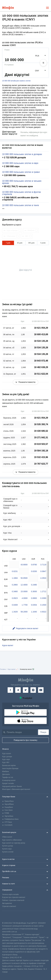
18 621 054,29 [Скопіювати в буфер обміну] (41, 328)
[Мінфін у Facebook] (10, 690)
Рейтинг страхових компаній (13, 900)
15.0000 (24, 591)
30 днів (20, 243)
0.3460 (15, 591)
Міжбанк (6, 771)
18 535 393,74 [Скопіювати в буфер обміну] (41, 424)
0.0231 (15, 571)
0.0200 (34, 571)
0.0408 (15, 605)
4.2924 (43, 578)
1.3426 (15, 612)
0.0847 (43, 571)
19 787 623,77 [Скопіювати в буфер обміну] (41, 464)
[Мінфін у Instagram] (33, 690)
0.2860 (15, 585)
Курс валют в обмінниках (12, 840)
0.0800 (34, 598)
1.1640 (34, 612)
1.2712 (43, 591)
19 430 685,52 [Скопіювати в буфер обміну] (41, 431)
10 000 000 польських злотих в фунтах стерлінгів (22, 193)
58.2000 (24, 612)
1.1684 (15, 578)
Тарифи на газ (8, 777)
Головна (3, 669)
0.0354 (34, 605)
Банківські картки (9, 765)
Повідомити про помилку (26, 740)
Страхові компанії (9, 906)
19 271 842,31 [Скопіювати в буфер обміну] (41, 437)
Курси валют (8, 645)
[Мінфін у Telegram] (18, 690)
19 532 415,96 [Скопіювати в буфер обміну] (41, 457)
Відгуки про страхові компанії (14, 897)
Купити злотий (8, 852)
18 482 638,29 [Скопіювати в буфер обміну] (41, 367)
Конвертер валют (9, 780)
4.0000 (25, 598)
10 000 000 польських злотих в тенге (21, 205)
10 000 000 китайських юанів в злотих (16, 81)
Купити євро (7, 849)
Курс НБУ (6, 762)
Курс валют (7, 754)
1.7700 (25, 605)
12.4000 (24, 585)
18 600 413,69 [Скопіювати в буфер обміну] (41, 334)
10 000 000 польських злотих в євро (20, 163)
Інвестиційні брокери (10, 768)
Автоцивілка (7, 903)
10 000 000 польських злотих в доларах (22, 154)
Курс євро (6, 759)
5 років (43, 243)
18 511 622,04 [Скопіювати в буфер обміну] (41, 374)
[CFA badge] (8, 916)
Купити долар (7, 846)
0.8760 (34, 565)
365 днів (31, 243)
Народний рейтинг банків (12, 786)
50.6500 (24, 578)
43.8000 (24, 565)
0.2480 (34, 585)
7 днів (8, 243)
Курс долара (7, 757)
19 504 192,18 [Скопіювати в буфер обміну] (41, 451)
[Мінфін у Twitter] (26, 690)
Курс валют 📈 (13, 669)
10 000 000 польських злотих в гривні (21, 172)
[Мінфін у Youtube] (41, 690)
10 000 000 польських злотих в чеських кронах (22, 182)
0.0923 (15, 598)
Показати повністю (26, 382)
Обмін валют (7, 837)
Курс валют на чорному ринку (14, 843)
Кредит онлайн (8, 783)
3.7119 (43, 565)
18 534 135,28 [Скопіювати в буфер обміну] (41, 341)
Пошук (43, 732)
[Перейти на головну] (8, 8)
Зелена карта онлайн (10, 894)
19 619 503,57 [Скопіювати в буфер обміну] (41, 444)
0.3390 (43, 598)
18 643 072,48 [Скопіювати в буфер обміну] (41, 361)
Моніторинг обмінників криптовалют (16, 789)
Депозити (6, 774)
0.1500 (43, 605)
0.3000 (34, 591)
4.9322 (43, 612)
